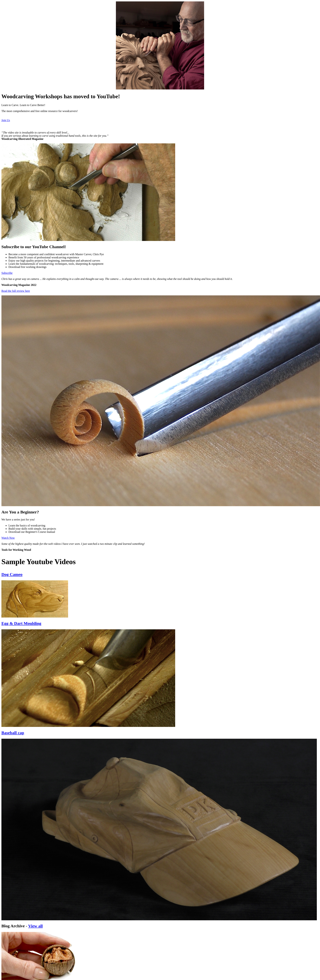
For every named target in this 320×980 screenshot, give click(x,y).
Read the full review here (16, 291)
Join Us (6, 120)
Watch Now (8, 538)
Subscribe (7, 273)
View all (35, 926)
